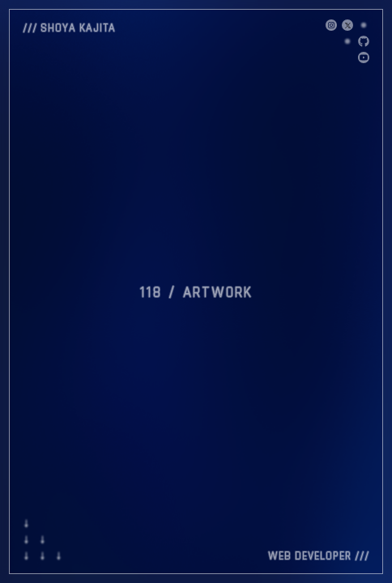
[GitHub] (364, 41)
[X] (331, 25)
